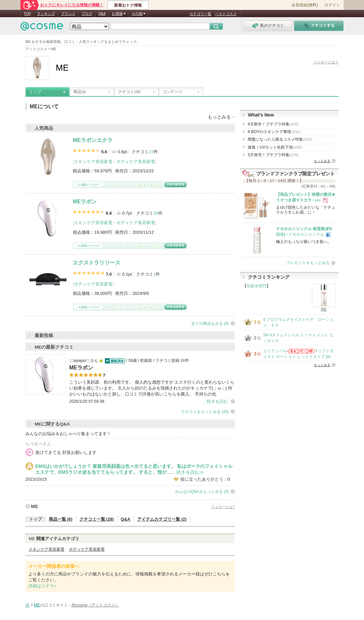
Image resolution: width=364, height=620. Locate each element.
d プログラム (275, 320)
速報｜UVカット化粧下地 (275, 147)
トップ (35, 92)
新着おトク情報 (128, 5)
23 (151, 152)
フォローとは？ (326, 62)
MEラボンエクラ (93, 140)
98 (183, 361)
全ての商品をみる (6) (210, 324)
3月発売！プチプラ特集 (273, 155)
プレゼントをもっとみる (308, 263)
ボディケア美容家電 (136, 162)
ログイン (332, 5)
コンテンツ (172, 92)
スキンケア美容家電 (93, 162)
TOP (27, 14)
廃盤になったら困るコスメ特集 (280, 139)
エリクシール (275, 351)
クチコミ (129, 92)
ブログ (87, 14)
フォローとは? (223, 507)
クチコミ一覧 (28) (97, 519)
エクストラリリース (97, 263)
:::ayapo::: (80, 360)
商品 (80, 92)
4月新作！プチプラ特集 (273, 124)
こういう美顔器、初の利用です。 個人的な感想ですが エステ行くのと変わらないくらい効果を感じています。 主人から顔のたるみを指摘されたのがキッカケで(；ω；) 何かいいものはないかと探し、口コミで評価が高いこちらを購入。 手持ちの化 (152, 388)
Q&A (102, 14)
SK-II (268, 335)
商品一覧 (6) (61, 519)
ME (34, 506)
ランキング (46, 14)
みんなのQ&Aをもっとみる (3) (202, 492)
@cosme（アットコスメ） (95, 605)
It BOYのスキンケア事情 (274, 132)
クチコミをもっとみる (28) (205, 412)
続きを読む (217, 401)
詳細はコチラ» (42, 586)
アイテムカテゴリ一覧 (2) (162, 519)
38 (156, 213)
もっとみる (322, 161)
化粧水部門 (257, 286)
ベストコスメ (226, 14)
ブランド (68, 14)
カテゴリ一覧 (200, 14)
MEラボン (85, 202)
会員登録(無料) (305, 5)
